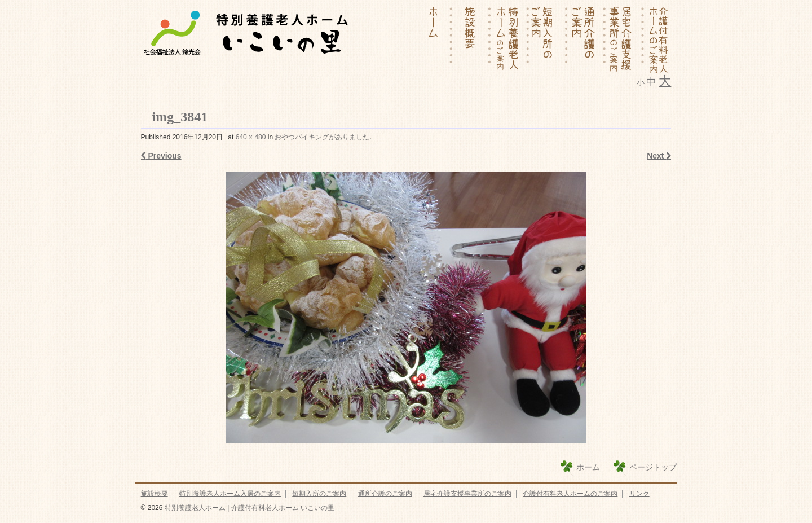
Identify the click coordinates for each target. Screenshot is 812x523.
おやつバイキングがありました (322, 137)
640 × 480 (251, 137)
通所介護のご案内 (385, 494)
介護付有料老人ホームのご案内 (570, 494)
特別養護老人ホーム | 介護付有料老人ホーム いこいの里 (248, 508)
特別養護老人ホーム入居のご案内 (230, 494)
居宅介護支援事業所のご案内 (467, 494)
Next (659, 156)
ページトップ (653, 467)
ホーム (588, 467)
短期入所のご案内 (319, 494)
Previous (161, 156)
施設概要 (155, 494)
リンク (639, 494)
